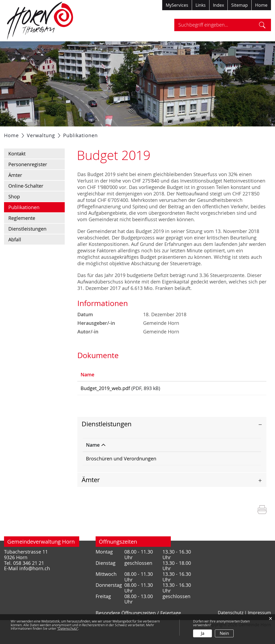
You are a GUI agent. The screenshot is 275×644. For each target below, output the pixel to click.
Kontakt (17, 167)
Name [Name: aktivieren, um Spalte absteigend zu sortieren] (93, 460)
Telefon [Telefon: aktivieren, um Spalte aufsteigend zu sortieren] (231, 460)
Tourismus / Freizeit (225, 133)
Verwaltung (96, 133)
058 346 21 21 (238, 474)
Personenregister (28, 178)
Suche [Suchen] (262, 25)
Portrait (45, 133)
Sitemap (240, 5)
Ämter (15, 188)
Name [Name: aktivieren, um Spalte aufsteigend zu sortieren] (87, 388)
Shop (14, 210)
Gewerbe (185, 133)
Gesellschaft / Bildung (142, 133)
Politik (68, 133)
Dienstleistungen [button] (107, 439)
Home (261, 5)
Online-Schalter (26, 199)
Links (201, 5)
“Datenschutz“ (68, 628)
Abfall (15, 253)
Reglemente (22, 231)
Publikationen (37, 220)
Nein (224, 633)
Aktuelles (18, 133)
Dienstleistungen (27, 242)
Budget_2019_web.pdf (105, 402)
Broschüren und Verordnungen (121, 474)
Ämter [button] (91, 495)
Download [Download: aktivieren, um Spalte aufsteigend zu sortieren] (232, 388)
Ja (203, 633)
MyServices (177, 5)
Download (242, 403)
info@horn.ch (35, 583)
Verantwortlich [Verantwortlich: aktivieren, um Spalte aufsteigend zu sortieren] (189, 460)
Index (218, 5)
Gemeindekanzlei (191, 474)
